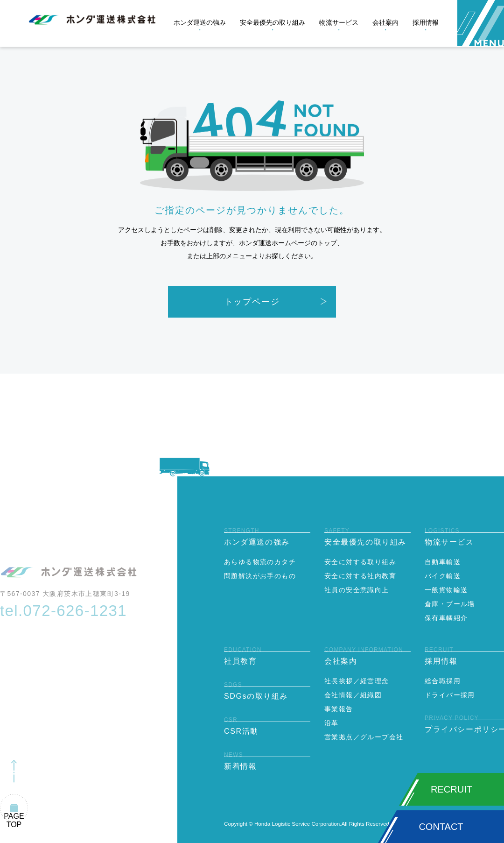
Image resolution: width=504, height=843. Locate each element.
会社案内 (385, 22)
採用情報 (426, 22)
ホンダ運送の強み (200, 22)
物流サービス (339, 22)
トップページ (252, 302)
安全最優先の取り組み (273, 22)
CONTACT (441, 827)
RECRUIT (451, 789)
